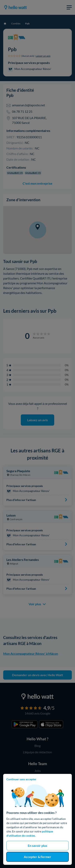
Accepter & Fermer (37, 857)
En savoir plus (37, 846)
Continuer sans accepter (21, 779)
